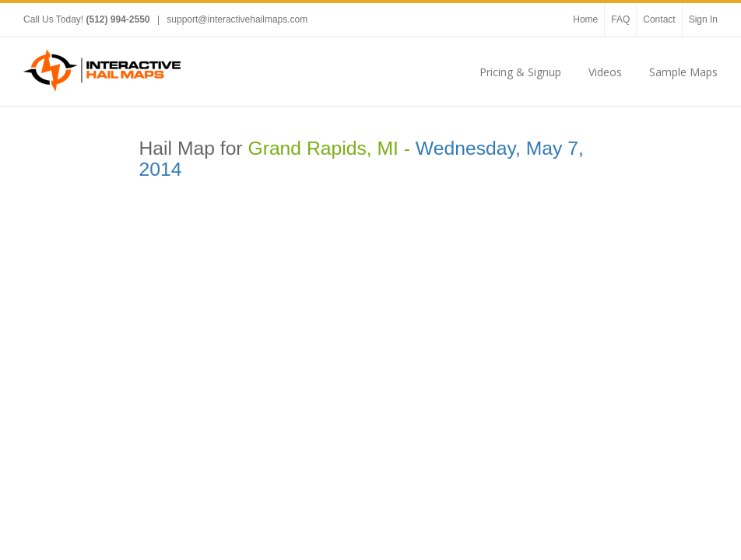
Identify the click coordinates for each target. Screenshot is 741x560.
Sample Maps (683, 72)
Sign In (703, 19)
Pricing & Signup (520, 72)
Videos (605, 72)
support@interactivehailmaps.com (237, 19)
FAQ (620, 19)
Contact (659, 19)
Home (585, 19)
